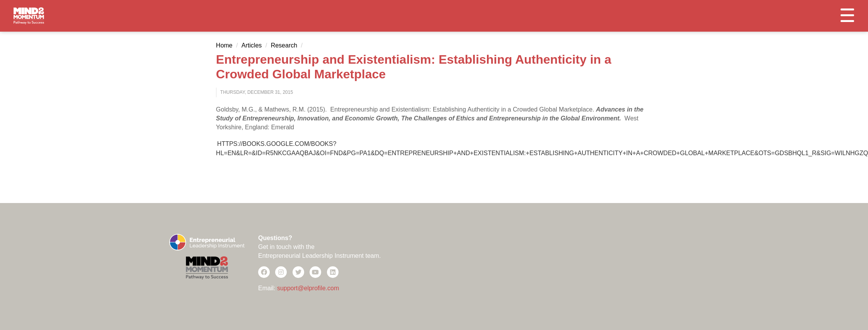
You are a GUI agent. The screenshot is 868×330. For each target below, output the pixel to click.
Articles (252, 45)
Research (284, 45)
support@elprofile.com (308, 288)
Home (224, 45)
